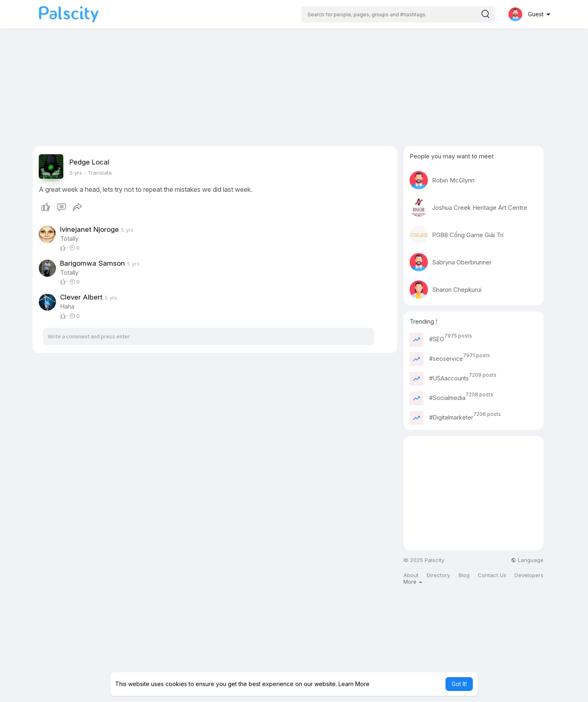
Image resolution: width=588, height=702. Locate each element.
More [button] (413, 582)
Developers (529, 575)
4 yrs (76, 173)
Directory (438, 575)
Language (527, 560)
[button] (398, 14)
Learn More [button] (354, 684)
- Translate (98, 173)
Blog (464, 575)
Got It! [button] (459, 684)
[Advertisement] (294, 89)
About (411, 575)
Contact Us (492, 575)
